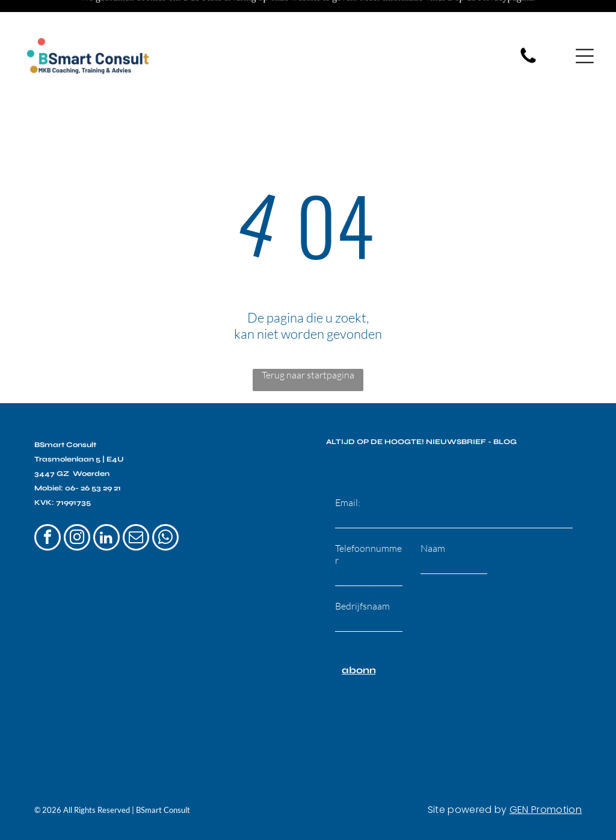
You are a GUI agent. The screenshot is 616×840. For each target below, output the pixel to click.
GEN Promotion (546, 780)
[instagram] (77, 509)
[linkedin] (106, 509)
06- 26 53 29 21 (93, 458)
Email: (348, 472)
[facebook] (48, 509)
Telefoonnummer (368, 524)
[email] (136, 509)
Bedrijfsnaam (362, 576)
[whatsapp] (165, 509)
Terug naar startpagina (308, 345)
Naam (433, 518)
